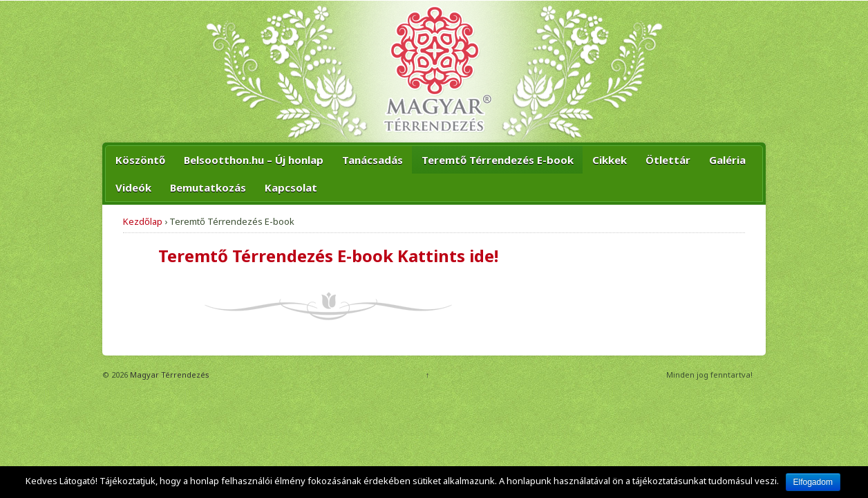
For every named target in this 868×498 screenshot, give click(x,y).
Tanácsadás (372, 160)
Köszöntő (140, 160)
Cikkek (610, 160)
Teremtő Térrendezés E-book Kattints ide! (328, 256)
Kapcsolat (291, 187)
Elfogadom (813, 482)
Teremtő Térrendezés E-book (498, 160)
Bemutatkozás (208, 187)
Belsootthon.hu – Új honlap (254, 160)
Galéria (727, 160)
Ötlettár (668, 160)
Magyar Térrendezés (169, 375)
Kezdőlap (143, 221)
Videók (133, 187)
